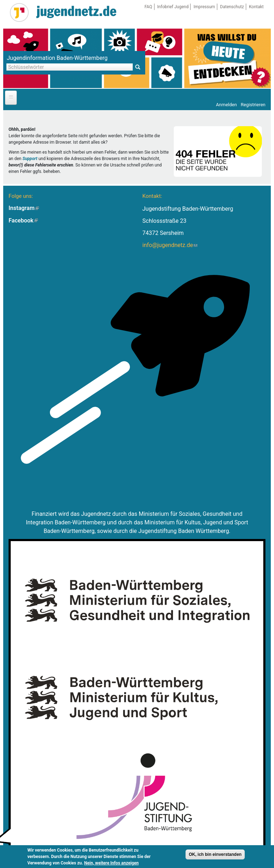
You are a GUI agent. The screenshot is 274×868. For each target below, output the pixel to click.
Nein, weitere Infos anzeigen (111, 864)
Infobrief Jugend (173, 7)
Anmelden (226, 105)
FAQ (148, 7)
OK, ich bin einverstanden (215, 856)
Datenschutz (232, 7)
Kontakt (256, 7)
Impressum (204, 7)
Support (30, 159)
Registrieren (253, 105)
